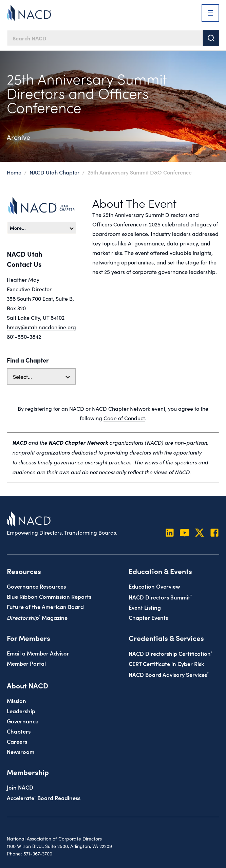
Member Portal (26, 663)
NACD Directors (160, 597)
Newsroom (21, 751)
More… (42, 228)
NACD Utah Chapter (54, 172)
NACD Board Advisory (169, 674)
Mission (16, 700)
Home (14, 172)
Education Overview (154, 586)
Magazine (37, 617)
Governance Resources (36, 586)
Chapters (19, 731)
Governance (23, 721)
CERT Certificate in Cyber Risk (166, 663)
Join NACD (20, 787)
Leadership (21, 711)
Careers (17, 741)
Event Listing (145, 607)
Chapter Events (148, 617)
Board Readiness (44, 798)
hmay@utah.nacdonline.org (41, 327)
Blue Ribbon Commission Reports (49, 596)
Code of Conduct (124, 418)
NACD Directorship (171, 653)
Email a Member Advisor (38, 653)
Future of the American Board (45, 606)
